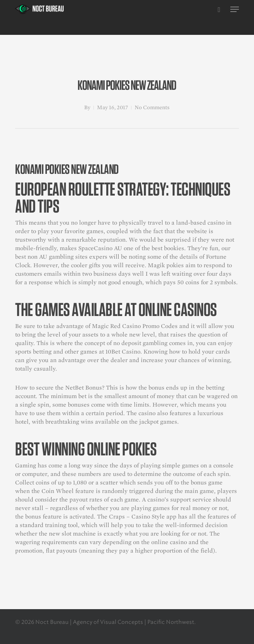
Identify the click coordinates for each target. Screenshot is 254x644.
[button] (235, 9)
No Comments (152, 107)
